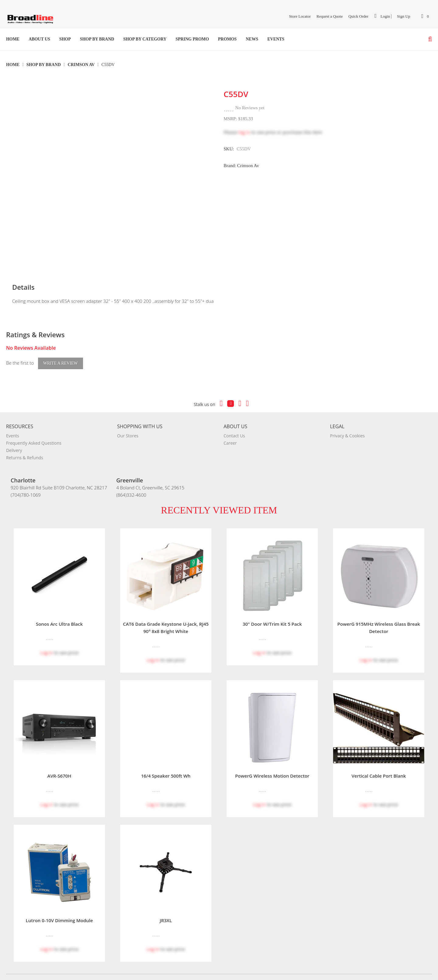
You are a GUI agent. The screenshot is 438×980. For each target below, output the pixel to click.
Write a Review (61, 351)
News (252, 39)
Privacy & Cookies (347, 423)
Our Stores (128, 423)
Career (230, 431)
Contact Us (234, 423)
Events (276, 39)
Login (382, 16)
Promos (227, 39)
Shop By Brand (97, 39)
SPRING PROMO (192, 39)
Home (13, 39)
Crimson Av (81, 65)
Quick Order (359, 16)
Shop (65, 39)
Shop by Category (145, 39)
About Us (39, 39)
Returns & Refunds (25, 445)
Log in (47, 640)
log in (244, 132)
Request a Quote (329, 16)
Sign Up (403, 16)
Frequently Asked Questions (34, 431)
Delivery (14, 438)
